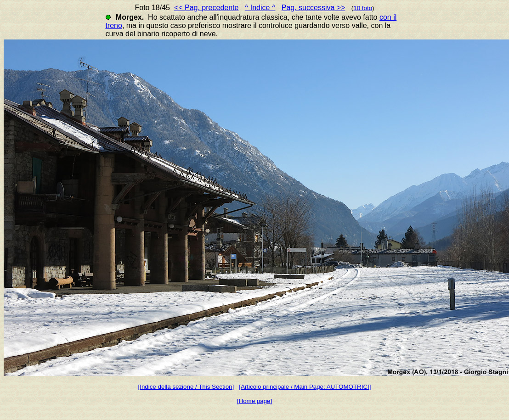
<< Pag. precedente (206, 8)
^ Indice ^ (260, 8)
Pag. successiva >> (314, 8)
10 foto (363, 8)
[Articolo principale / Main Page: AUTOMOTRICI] (305, 387)
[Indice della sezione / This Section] (186, 387)
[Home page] (254, 401)
